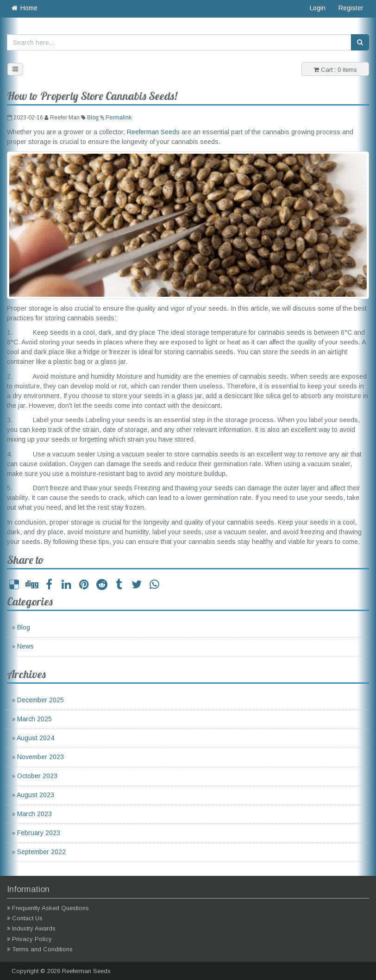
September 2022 (41, 852)
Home (24, 8)
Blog (93, 118)
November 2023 (41, 757)
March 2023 (34, 814)
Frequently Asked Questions (50, 908)
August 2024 (35, 738)
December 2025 (41, 700)
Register (351, 8)
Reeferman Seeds (153, 132)
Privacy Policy (32, 939)
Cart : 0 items (335, 70)
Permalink (119, 118)
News (25, 646)
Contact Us (27, 918)
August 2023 (35, 795)
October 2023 (37, 776)
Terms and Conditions (42, 949)
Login (318, 8)
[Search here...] (179, 42)
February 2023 (39, 833)
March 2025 (34, 719)
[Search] (360, 42)
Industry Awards (34, 928)
